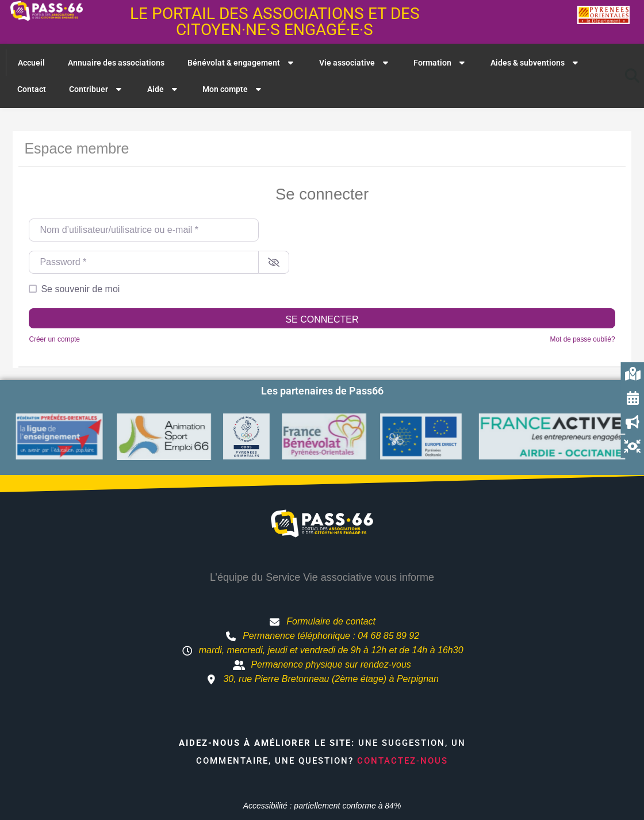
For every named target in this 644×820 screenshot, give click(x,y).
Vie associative (355, 63)
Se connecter (322, 319)
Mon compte (233, 89)
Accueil (31, 63)
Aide (164, 89)
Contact (32, 89)
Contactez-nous (402, 761)
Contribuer (97, 89)
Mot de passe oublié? (583, 339)
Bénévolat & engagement (242, 63)
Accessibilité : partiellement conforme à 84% (322, 806)
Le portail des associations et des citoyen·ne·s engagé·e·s (275, 22)
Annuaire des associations (116, 63)
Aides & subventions (536, 63)
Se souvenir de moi (80, 289)
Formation (440, 63)
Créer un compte (54, 339)
